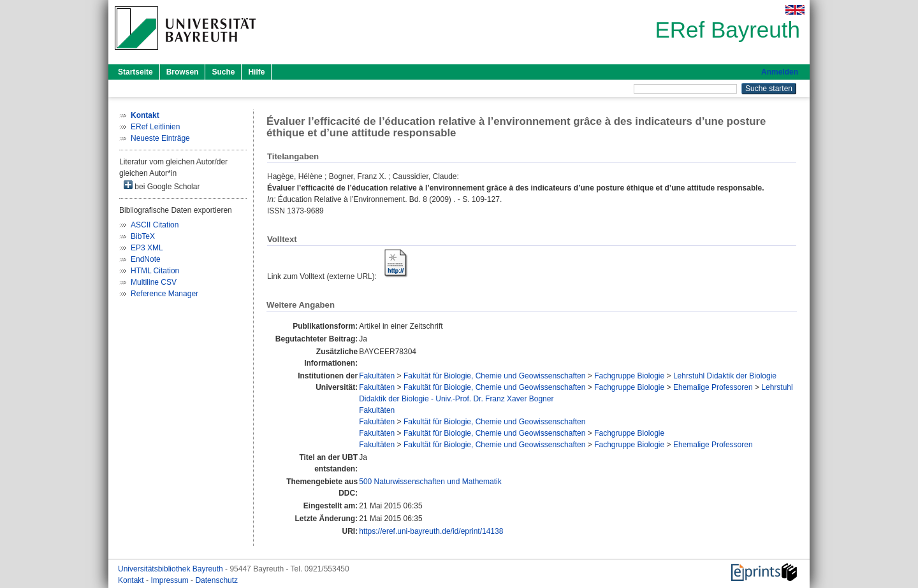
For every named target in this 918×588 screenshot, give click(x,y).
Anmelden (780, 72)
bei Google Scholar (162, 186)
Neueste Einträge (160, 138)
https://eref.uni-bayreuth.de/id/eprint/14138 (431, 531)
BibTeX (143, 236)
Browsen (183, 72)
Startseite (135, 72)
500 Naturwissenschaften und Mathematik (430, 482)
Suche (223, 72)
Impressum (171, 580)
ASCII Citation (155, 225)
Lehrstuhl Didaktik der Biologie (725, 376)
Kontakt (132, 580)
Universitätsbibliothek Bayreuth (171, 569)
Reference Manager (164, 294)
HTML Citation (155, 271)
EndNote (146, 259)
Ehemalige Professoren (713, 387)
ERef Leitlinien (155, 127)
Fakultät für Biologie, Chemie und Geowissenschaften (495, 376)
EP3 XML (147, 248)
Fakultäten (377, 376)
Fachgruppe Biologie (629, 376)
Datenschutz (216, 580)
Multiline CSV (154, 282)
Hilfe (256, 72)
